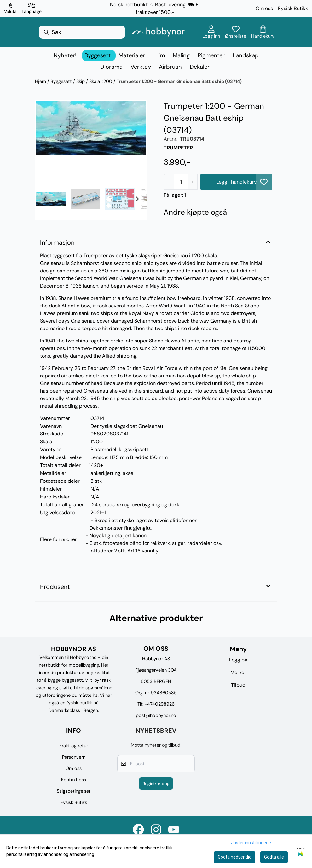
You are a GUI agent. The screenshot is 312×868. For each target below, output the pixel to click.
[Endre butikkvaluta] (10, 9)
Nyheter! (65, 55)
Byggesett (62, 81)
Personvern (74, 757)
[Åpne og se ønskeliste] (236, 32)
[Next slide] (137, 142)
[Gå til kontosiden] (211, 32)
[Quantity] (181, 182)
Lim (160, 55)
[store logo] (158, 32)
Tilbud (238, 685)
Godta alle (274, 857)
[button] (264, 182)
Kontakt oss (74, 780)
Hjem (41, 81)
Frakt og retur (74, 746)
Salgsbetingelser (74, 791)
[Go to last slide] (45, 199)
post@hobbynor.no (156, 715)
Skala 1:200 (101, 81)
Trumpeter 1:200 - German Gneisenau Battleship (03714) (179, 81)
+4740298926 (160, 704)
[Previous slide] (45, 142)
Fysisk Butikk (293, 8)
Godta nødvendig (235, 857)
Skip (81, 81)
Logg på (238, 660)
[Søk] (82, 32)
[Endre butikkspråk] (32, 9)
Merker (238, 672)
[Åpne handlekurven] (263, 32)
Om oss (264, 8)
